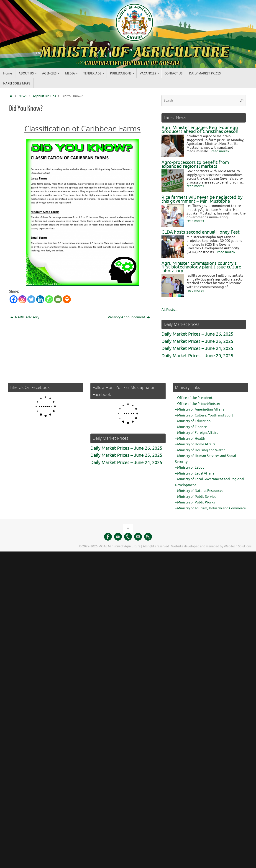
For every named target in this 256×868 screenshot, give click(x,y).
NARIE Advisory (25, 317)
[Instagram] (22, 299)
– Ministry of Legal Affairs (195, 474)
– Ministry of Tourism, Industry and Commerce (210, 508)
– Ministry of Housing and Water (200, 450)
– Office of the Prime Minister (198, 404)
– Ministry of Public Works (195, 502)
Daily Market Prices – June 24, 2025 (197, 348)
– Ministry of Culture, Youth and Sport (204, 415)
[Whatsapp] (49, 299)
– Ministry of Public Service (196, 497)
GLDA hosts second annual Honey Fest (201, 232)
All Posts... (170, 310)
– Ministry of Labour (190, 468)
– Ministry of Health (190, 439)
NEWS (23, 96)
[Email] (58, 299)
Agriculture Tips (44, 96)
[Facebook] (14, 299)
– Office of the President (194, 398)
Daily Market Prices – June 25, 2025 (197, 341)
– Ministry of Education (193, 421)
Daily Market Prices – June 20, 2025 (197, 356)
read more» (220, 151)
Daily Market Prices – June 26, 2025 (197, 334)
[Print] (67, 299)
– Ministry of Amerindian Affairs (200, 410)
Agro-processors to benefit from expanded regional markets (195, 164)
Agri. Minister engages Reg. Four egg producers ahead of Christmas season (200, 130)
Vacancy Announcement (129, 317)
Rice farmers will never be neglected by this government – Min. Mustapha (202, 199)
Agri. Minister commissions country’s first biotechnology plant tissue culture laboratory (201, 267)
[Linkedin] (40, 299)
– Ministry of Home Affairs (195, 444)
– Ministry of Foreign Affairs (197, 433)
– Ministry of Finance (191, 427)
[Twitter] (31, 299)
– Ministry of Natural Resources (199, 491)
